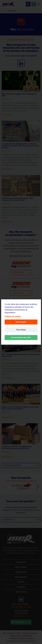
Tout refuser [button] (21, 330)
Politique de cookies (13, 316)
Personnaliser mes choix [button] (21, 337)
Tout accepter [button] (21, 322)
